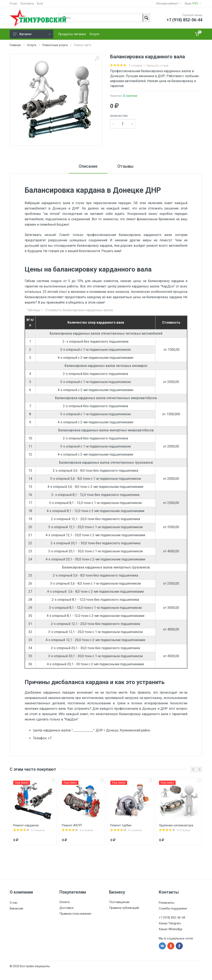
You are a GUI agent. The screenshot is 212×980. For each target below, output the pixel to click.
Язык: (193, 4)
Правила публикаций (124, 908)
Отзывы (125, 166)
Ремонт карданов (26, 825)
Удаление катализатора (176, 825)
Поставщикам (119, 902)
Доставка (66, 908)
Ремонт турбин (121, 825)
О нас (13, 4)
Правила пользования (75, 914)
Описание (88, 166)
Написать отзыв (158, 66)
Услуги (32, 45)
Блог (40, 4)
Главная (15, 45)
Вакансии (16, 908)
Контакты (27, 4)
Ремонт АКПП (72, 825)
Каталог (32, 34)
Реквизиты (167, 903)
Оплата (64, 902)
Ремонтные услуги (55, 45)
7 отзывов (136, 66)
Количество (119, 116)
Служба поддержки (173, 908)
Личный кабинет (169, 4)
